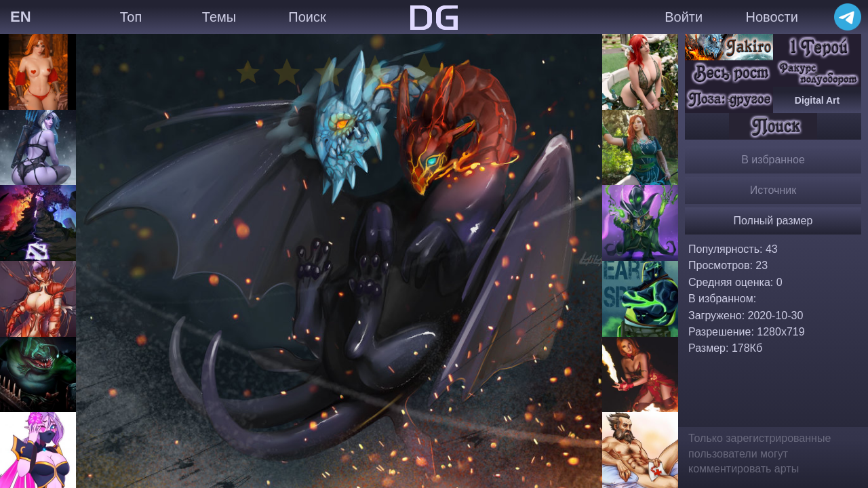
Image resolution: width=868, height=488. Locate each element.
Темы (219, 17)
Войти (684, 17)
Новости (771, 17)
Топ (131, 17)
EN (21, 17)
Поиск (307, 17)
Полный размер (773, 221)
